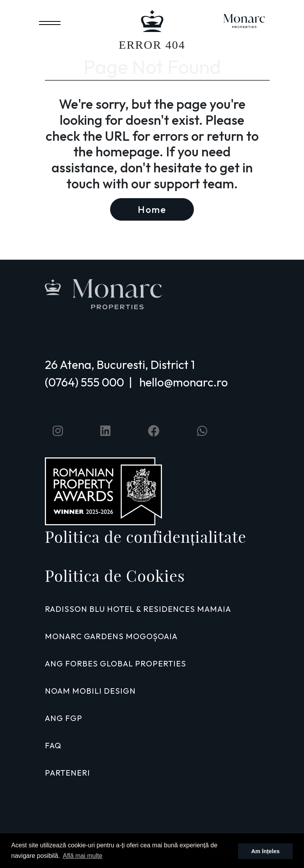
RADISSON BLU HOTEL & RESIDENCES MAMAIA (138, 609)
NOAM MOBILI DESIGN (90, 691)
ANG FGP (64, 718)
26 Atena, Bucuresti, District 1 (120, 365)
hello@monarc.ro (184, 382)
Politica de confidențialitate (146, 537)
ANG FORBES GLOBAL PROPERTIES (116, 663)
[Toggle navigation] (50, 21)
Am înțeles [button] (266, 851)
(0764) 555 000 (84, 382)
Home (152, 209)
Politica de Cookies (115, 576)
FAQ (53, 745)
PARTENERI (68, 773)
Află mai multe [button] (83, 856)
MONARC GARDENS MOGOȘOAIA (111, 636)
